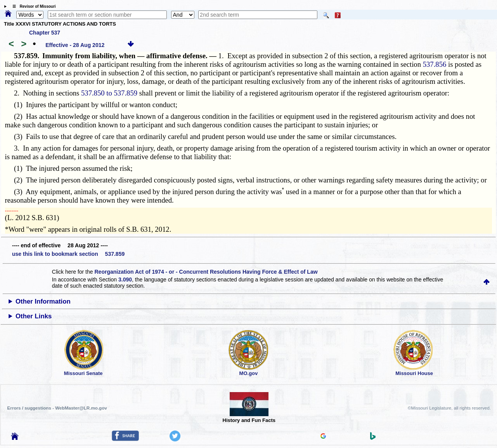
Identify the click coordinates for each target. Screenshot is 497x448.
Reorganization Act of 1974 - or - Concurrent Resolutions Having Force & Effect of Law (206, 272)
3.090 (125, 280)
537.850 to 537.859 (109, 93)
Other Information (43, 301)
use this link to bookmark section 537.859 (68, 254)
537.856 (435, 64)
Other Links (34, 316)
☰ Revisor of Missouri (32, 6)
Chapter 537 (45, 33)
